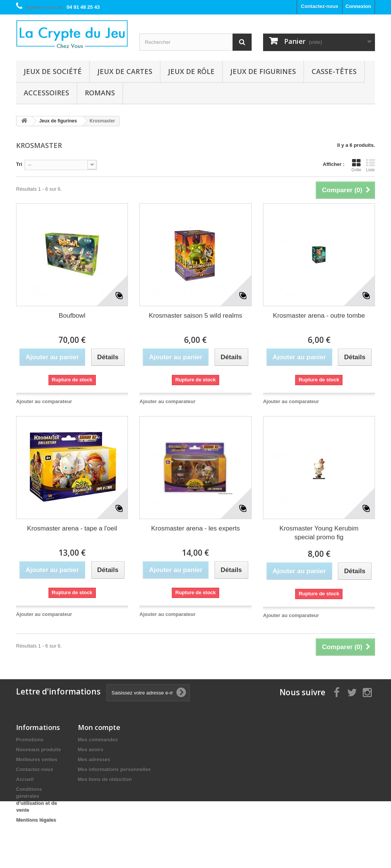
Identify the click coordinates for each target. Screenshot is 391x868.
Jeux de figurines (263, 71)
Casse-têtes (334, 71)
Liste (370, 165)
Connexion (358, 6)
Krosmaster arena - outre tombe (319, 316)
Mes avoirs (91, 750)
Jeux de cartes (125, 71)
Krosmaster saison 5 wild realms (196, 316)
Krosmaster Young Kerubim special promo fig (319, 533)
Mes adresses (94, 759)
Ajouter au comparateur (44, 401)
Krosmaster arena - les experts (195, 528)
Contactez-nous (320, 6)
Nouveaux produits (39, 750)
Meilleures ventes (37, 759)
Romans (100, 93)
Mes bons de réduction (105, 779)
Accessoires (46, 93)
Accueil (25, 779)
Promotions (30, 740)
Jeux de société (53, 71)
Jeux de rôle (191, 71)
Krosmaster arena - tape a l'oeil (72, 528)
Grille (356, 165)
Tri (19, 164)
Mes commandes (98, 740)
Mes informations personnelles (114, 769)
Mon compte (99, 727)
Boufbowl (72, 316)
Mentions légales (36, 820)
